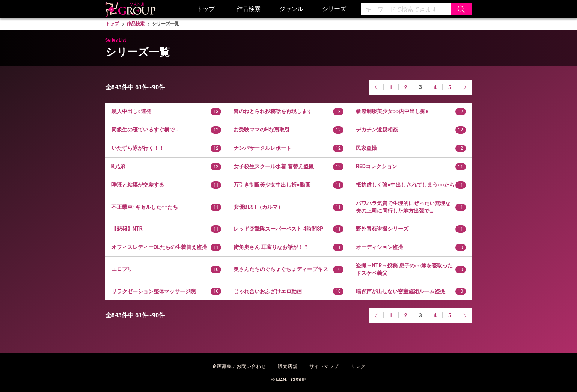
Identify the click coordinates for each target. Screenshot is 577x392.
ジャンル (291, 9)
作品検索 (249, 9)
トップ (206, 9)
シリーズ (334, 9)
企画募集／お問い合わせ (239, 366)
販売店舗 (288, 366)
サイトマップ (324, 366)
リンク (358, 366)
